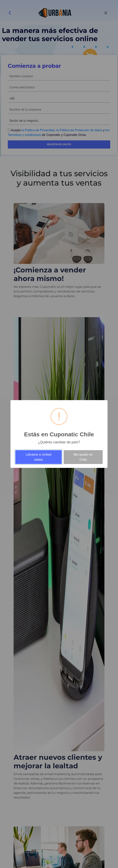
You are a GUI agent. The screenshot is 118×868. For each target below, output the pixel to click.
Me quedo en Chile (83, 457)
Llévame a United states (38, 457)
